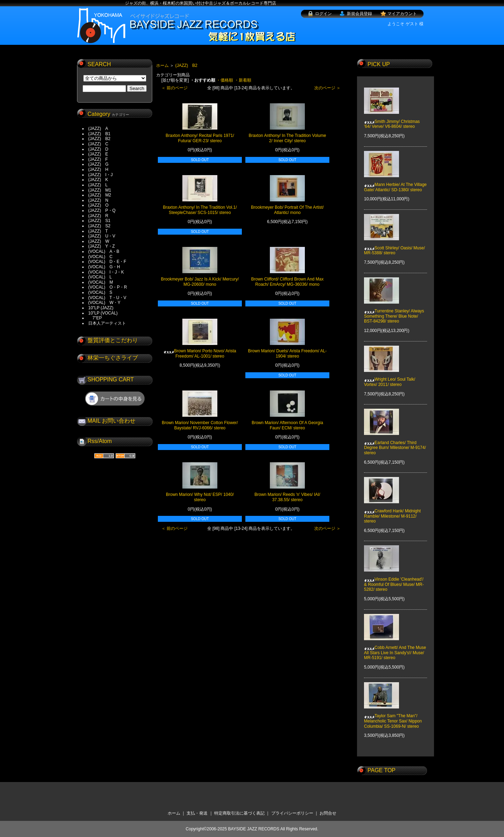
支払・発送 (197, 813)
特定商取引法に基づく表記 (239, 813)
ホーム (162, 65)
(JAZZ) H (98, 170)
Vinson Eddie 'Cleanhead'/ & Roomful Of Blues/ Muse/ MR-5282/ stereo (394, 579)
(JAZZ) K (98, 180)
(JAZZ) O (98, 205)
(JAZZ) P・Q (102, 210)
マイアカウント (402, 14)
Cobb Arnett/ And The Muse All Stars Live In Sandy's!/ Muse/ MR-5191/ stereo (395, 648)
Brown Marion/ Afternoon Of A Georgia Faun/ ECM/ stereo (287, 425)
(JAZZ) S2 (99, 226)
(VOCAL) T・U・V (107, 298)
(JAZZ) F (98, 159)
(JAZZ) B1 (99, 134)
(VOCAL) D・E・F (107, 262)
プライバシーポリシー (292, 813)
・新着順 (243, 80)
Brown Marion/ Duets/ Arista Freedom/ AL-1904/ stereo (288, 354)
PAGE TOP (381, 770)
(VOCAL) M (101, 282)
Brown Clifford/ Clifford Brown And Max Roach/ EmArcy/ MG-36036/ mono (288, 282)
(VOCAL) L (100, 277)
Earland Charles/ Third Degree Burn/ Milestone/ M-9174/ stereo (395, 443)
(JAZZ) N (98, 200)
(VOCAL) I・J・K (106, 272)
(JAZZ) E (98, 154)
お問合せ (328, 813)
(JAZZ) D (98, 149)
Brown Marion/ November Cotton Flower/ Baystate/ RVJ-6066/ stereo (200, 425)
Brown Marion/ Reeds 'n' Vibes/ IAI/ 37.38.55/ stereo (287, 497)
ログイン (323, 14)
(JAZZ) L (98, 185)
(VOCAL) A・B (104, 251)
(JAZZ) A (98, 129)
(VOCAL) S (100, 292)
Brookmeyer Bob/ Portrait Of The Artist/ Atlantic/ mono (287, 210)
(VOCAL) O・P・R (108, 287)
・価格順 (225, 80)
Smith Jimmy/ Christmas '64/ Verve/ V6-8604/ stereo (392, 119)
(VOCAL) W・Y (104, 303)
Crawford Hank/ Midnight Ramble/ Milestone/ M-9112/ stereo (392, 511)
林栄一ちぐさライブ (113, 358)
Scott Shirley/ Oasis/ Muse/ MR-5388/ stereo (394, 245)
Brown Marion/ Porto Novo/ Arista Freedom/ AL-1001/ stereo (200, 354)
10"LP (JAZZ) (101, 308)
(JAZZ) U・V (102, 236)
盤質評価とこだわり (113, 340)
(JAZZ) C (98, 144)
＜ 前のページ (174, 88)
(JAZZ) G (98, 164)
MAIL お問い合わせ (111, 421)
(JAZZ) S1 (99, 221)
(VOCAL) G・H (104, 267)
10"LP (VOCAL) (103, 313)
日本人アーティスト (107, 323)
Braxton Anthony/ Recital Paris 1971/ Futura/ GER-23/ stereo (200, 138)
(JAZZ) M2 (100, 195)
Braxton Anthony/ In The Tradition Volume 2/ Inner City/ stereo (287, 138)
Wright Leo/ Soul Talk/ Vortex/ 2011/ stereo (390, 377)
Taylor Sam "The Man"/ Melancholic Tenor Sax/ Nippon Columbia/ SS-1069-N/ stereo (393, 716)
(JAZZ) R (98, 216)
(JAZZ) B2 (99, 139)
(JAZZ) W (99, 241)
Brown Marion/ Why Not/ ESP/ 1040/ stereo (200, 497)
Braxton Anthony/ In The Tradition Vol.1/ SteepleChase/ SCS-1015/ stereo (200, 210)
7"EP (95, 318)
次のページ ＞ (327, 88)
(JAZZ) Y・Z (101, 246)
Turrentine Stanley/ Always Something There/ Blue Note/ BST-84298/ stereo (394, 311)
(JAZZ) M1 (100, 190)
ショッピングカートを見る (115, 399)
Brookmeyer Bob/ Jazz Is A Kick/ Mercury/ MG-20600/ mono (200, 282)
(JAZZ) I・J (103, 175)
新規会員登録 (359, 14)
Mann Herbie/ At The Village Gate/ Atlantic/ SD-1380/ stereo (395, 182)
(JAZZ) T (98, 231)
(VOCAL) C (100, 257)
